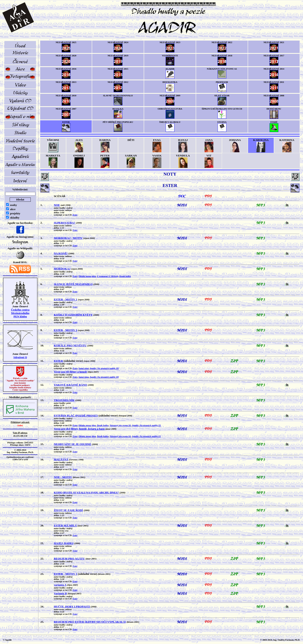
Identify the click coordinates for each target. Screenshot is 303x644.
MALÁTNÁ (61, 459)
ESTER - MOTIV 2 (66, 330)
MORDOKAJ (62, 269)
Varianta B (60, 593)
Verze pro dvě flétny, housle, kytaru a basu (79, 429)
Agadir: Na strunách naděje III (104, 368)
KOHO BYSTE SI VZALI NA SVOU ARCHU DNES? (86, 492)
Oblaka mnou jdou (87, 276)
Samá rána (84, 368)
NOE (57, 205)
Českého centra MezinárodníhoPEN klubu (20, 313)
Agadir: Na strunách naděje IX (146, 425)
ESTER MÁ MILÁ (65, 525)
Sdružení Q (20, 357)
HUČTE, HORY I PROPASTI (72, 606)
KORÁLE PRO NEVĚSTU (70, 345)
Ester (75, 215)
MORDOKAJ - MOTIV (68, 238)
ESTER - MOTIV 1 (66, 299)
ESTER (58, 361)
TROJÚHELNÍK (64, 400)
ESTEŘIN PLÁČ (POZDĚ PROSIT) (76, 415)
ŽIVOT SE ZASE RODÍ (68, 510)
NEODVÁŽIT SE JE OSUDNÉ (73, 444)
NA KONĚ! (61, 253)
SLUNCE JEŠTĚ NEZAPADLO (73, 284)
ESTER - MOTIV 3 (66, 574)
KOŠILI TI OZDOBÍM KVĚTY (73, 315)
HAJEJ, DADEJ (64, 543)
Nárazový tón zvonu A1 (120, 425)
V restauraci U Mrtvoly (108, 276)
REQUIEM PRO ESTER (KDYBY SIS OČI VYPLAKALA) (90, 622)
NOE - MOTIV (63, 477)
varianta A (60, 585)
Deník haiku (125, 276)
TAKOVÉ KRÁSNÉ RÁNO (70, 385)
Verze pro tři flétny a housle (70, 372)
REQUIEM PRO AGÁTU (69, 559)
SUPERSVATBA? (65, 223)
